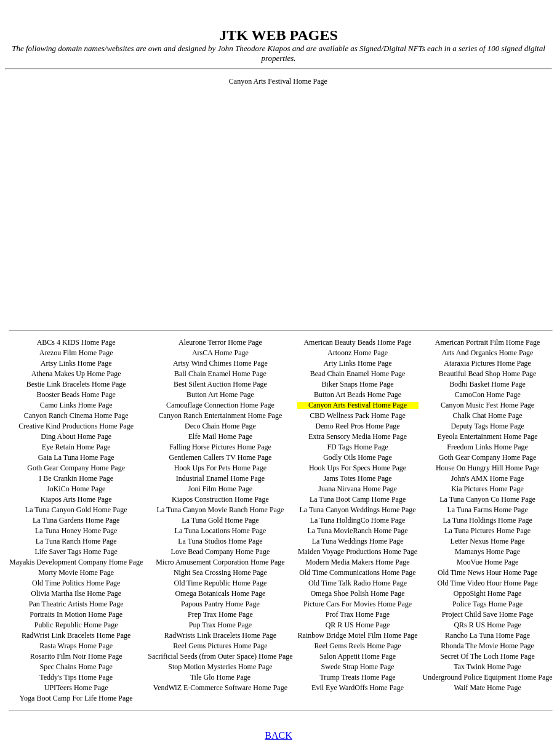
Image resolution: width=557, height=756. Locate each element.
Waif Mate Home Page (487, 688)
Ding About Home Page (76, 436)
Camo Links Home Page (76, 405)
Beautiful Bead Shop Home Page (488, 374)
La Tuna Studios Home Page (220, 541)
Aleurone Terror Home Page (220, 342)
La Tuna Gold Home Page (220, 520)
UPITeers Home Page (76, 688)
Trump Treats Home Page (357, 677)
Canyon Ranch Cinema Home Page (76, 416)
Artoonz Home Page (358, 353)
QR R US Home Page (358, 625)
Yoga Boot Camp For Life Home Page (76, 698)
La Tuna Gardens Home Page (76, 520)
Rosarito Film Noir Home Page (76, 656)
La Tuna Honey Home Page (76, 531)
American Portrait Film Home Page (488, 342)
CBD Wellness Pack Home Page (357, 416)
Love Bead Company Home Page (221, 552)
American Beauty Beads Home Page (357, 342)
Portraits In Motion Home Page (76, 614)
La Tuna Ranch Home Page (76, 541)
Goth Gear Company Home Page (488, 457)
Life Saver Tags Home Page (76, 552)
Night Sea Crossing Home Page (220, 573)
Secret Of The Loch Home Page (487, 656)
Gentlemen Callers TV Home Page (220, 457)
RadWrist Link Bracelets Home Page (76, 635)
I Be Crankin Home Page (76, 478)
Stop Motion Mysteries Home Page (220, 667)
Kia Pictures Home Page (487, 489)
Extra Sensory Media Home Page (358, 436)
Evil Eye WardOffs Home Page (358, 688)
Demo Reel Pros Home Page (357, 426)
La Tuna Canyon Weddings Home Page (357, 510)
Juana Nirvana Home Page (358, 489)
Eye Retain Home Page (76, 447)
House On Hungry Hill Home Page (487, 468)
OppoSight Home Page (488, 593)
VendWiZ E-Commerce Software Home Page (220, 688)
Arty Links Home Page (358, 363)
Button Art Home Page (220, 395)
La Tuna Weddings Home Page (358, 541)
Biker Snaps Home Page (358, 384)
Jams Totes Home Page (357, 478)
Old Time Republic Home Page (221, 583)
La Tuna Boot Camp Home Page (358, 499)
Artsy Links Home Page (76, 363)
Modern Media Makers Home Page (357, 562)
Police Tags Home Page (487, 604)
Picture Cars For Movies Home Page (358, 604)
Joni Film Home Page (220, 489)
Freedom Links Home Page (487, 447)
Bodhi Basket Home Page (487, 384)
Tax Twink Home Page (487, 667)
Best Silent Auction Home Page (220, 384)
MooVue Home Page (488, 562)
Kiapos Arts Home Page (76, 499)
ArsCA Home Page (220, 353)
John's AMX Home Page (488, 478)
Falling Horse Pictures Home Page (220, 447)
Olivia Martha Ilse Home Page (76, 593)
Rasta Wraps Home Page (76, 646)
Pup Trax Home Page (220, 625)
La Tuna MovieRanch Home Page (357, 531)
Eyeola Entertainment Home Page (488, 436)
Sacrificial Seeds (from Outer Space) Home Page (220, 656)
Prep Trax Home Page (220, 614)
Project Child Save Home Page (488, 614)
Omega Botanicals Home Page (220, 593)
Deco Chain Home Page (220, 426)
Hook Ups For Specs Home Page (358, 468)
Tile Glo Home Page (221, 677)
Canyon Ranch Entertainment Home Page (221, 416)
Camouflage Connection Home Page (220, 405)
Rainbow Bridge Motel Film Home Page (358, 635)
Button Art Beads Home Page (358, 395)
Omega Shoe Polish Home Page (357, 593)
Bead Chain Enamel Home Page (358, 374)
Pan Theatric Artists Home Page (76, 604)
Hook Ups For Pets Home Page (220, 468)
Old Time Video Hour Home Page (487, 583)
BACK (278, 735)
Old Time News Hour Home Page (487, 573)
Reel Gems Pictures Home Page (220, 646)
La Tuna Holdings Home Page (487, 520)
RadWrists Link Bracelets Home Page (220, 635)
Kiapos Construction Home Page (220, 499)
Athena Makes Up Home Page (76, 374)
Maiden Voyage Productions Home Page (358, 552)
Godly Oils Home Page (358, 457)
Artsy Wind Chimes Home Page (220, 363)
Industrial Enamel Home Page (220, 478)
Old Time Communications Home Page (357, 573)
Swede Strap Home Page (358, 667)
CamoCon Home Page (487, 395)
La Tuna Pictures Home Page (487, 531)
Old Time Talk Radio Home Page (358, 583)
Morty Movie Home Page (76, 573)
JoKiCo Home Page (76, 489)
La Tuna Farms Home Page (487, 510)
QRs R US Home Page (487, 625)
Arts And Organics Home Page (487, 353)
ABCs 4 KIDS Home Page (76, 342)
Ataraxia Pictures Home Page (487, 363)
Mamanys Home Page (487, 552)
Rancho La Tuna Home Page (487, 635)
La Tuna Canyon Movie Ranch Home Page (221, 510)
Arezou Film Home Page (76, 353)
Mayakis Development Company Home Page (76, 562)
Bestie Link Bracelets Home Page (76, 384)
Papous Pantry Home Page (220, 604)
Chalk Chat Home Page (488, 416)
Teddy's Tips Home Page (76, 677)
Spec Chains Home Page (76, 667)
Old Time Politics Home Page (76, 583)
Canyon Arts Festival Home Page (358, 405)
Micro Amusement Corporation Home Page (220, 562)
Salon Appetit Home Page (358, 656)
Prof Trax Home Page (358, 614)
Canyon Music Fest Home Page (487, 405)
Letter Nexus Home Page (488, 541)
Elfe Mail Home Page (220, 436)
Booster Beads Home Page (76, 395)
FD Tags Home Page (357, 447)
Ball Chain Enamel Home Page (220, 374)
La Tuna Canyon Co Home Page (487, 499)
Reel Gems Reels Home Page (357, 646)
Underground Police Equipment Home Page (488, 677)
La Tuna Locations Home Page (221, 531)
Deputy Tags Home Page (487, 426)
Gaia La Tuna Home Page (76, 457)
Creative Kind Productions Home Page (76, 426)
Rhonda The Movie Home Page (487, 646)
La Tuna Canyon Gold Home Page (76, 510)
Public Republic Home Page (76, 625)
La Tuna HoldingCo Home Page (358, 520)
